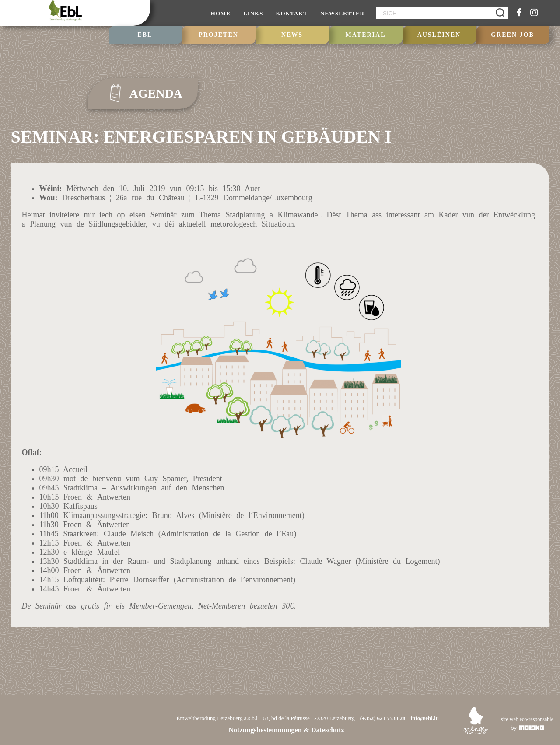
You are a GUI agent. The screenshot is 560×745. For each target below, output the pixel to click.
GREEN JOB (513, 35)
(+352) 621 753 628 (383, 718)
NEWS (292, 35)
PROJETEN (219, 35)
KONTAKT (292, 13)
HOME (221, 13)
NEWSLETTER (342, 13)
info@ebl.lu (425, 718)
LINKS (253, 13)
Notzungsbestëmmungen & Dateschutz (287, 730)
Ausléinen (439, 35)
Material (366, 35)
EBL (145, 35)
